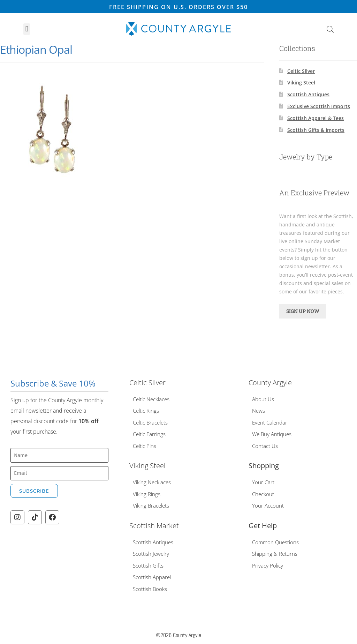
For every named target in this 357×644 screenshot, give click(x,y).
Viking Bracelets (151, 506)
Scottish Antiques (308, 94)
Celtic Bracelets (150, 422)
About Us (263, 399)
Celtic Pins (145, 446)
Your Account (268, 506)
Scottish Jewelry (151, 554)
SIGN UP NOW (303, 311)
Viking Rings (147, 494)
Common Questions (275, 542)
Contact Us (265, 446)
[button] (27, 29)
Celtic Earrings (149, 434)
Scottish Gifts (148, 566)
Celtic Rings (146, 411)
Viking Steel (301, 83)
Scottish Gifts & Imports (316, 130)
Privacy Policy (268, 566)
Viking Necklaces (152, 482)
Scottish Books (150, 589)
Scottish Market (154, 526)
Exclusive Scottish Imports (319, 106)
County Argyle (270, 383)
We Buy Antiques (272, 434)
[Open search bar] (330, 29)
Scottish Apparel (152, 577)
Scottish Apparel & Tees (316, 118)
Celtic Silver (301, 71)
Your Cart (263, 482)
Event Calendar (270, 422)
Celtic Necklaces (151, 399)
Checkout (263, 494)
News (259, 411)
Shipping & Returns (275, 554)
